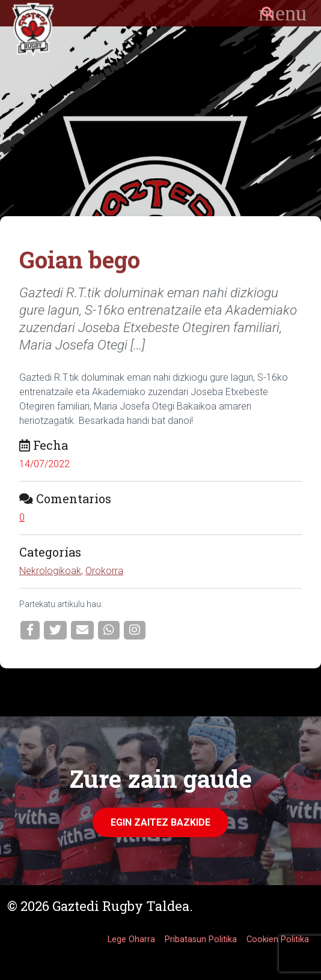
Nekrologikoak (50, 571)
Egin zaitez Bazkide (160, 822)
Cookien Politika (278, 939)
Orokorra (104, 571)
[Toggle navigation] (283, 13)
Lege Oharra (131, 939)
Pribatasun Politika (201, 939)
